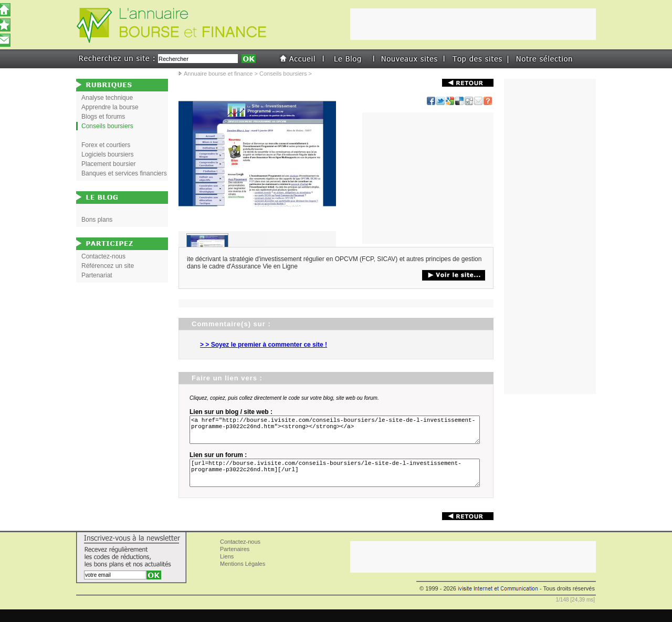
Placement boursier (108, 164)
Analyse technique (107, 98)
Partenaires (235, 562)
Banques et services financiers (124, 173)
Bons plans (97, 220)
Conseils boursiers (283, 74)
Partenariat (97, 275)
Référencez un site (108, 266)
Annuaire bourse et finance (218, 74)
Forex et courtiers (106, 145)
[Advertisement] (428, 178)
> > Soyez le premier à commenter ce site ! (264, 345)
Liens (227, 569)
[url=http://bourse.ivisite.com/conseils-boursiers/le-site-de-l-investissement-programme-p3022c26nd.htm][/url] (337, 482)
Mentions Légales (243, 576)
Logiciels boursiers (107, 154)
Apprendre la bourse (110, 107)
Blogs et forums (103, 117)
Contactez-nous (103, 256)
